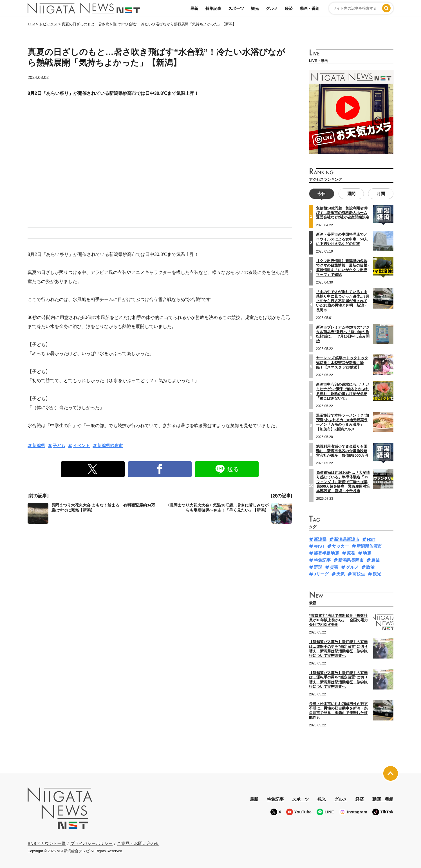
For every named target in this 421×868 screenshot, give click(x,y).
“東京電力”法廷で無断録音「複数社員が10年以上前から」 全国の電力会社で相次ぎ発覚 (338, 620)
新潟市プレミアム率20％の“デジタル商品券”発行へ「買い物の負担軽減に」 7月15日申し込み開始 (343, 333)
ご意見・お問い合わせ (138, 843)
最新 (194, 8)
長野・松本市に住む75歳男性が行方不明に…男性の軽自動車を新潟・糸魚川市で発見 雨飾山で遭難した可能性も (338, 710)
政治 (370, 567)
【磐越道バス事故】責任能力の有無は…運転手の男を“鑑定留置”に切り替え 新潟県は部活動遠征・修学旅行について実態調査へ (338, 679)
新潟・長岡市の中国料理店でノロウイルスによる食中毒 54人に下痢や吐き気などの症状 (342, 238)
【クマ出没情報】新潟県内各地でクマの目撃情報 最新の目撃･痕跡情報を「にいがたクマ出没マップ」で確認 (343, 267)
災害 (334, 567)
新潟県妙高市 (110, 446)
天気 (341, 573)
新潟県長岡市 (351, 560)
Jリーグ (321, 573)
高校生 (359, 573)
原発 (351, 553)
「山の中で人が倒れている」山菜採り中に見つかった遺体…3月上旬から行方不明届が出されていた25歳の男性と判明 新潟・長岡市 (343, 300)
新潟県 (39, 446)
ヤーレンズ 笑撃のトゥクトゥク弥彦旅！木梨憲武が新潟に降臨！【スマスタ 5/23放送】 (342, 362)
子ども (59, 446)
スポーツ (236, 8)
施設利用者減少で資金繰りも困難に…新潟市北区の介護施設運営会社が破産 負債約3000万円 (342, 450)
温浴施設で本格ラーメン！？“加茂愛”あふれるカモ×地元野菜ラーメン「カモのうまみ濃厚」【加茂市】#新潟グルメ (343, 422)
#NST (319, 545)
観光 (255, 8)
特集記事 (213, 8)
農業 (375, 560)
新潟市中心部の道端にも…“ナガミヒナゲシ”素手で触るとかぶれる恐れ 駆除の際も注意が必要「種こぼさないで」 (343, 391)
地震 (367, 553)
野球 (318, 567)
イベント (81, 446)
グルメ (272, 8)
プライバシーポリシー (91, 843)
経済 (289, 8)
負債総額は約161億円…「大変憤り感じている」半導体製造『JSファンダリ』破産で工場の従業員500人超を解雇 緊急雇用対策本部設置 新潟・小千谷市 (343, 481)
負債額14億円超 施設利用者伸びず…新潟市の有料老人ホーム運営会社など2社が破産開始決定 (343, 212)
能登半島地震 (326, 553)
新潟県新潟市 (347, 539)
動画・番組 (310, 8)
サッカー (341, 545)
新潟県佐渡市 (369, 545)
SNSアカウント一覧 (47, 843)
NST (371, 539)
